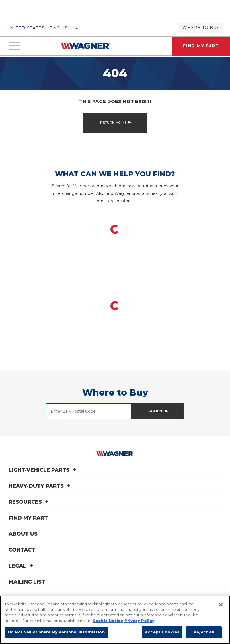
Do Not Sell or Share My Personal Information (56, 632)
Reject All (204, 632)
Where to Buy (201, 28)
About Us (23, 534)
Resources (29, 502)
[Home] (85, 46)
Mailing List (27, 582)
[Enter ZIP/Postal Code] (89, 411)
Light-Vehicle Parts (43, 470)
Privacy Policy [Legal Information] (139, 621)
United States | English (39, 28)
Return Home (113, 122)
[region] (115, 620)
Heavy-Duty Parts (40, 486)
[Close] (221, 605)
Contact (22, 550)
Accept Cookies (162, 632)
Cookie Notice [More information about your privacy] (108, 621)
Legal (22, 566)
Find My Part (28, 518)
